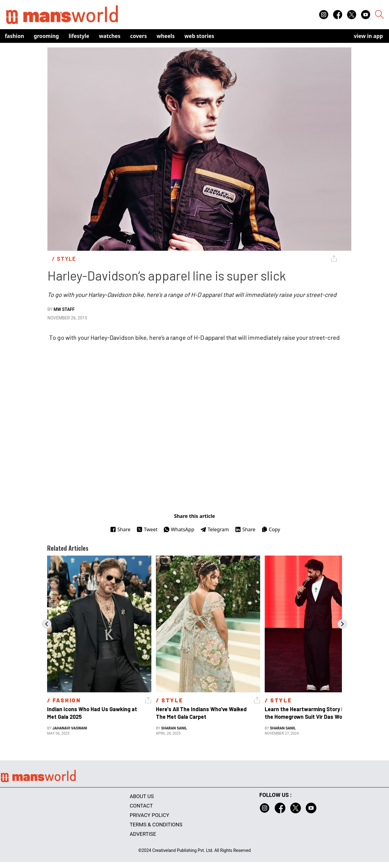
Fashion (14, 36)
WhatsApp (179, 529)
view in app (368, 36)
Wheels (166, 36)
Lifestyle (79, 36)
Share (120, 529)
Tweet (147, 529)
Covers (138, 36)
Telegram (215, 529)
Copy (271, 529)
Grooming (46, 36)
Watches (110, 36)
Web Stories (199, 36)
